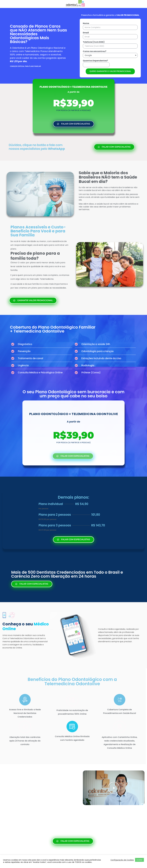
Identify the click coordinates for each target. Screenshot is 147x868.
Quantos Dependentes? (95, 61)
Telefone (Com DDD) (94, 42)
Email (86, 33)
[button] (114, 788)
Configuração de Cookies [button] (122, 860)
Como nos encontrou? (95, 51)
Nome (86, 23)
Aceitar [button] (139, 860)
